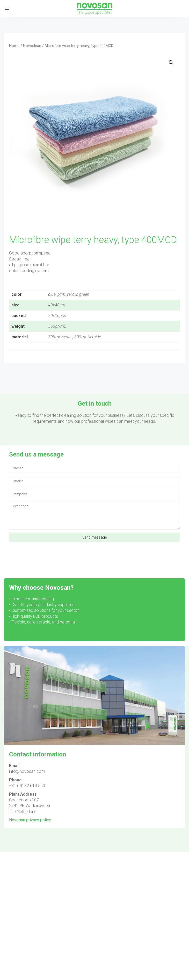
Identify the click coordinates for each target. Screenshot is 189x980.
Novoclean (32, 46)
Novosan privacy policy (30, 820)
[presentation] (48, 558)
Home (14, 46)
